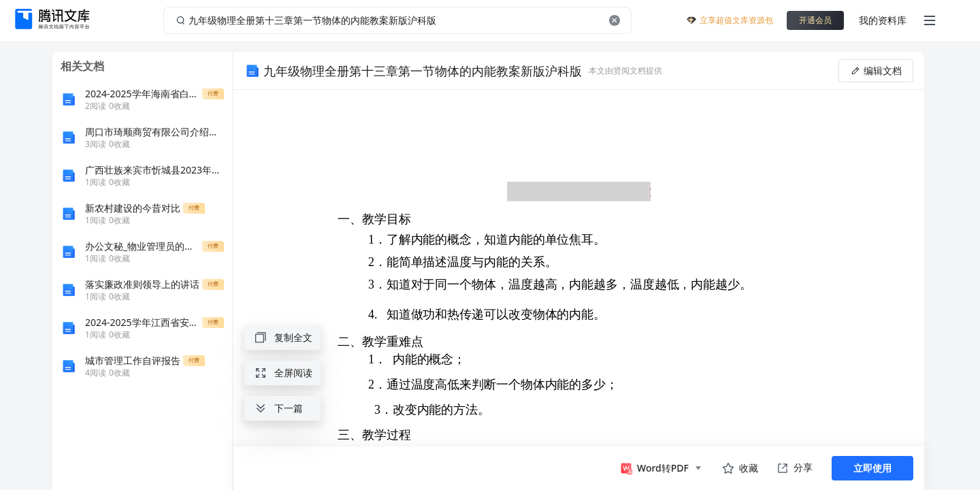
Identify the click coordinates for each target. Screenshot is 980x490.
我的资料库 (883, 20)
